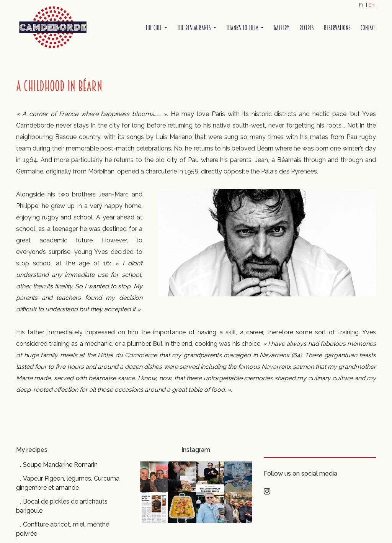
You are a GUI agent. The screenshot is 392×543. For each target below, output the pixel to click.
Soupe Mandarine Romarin (60, 465)
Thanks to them (245, 28)
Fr (362, 5)
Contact (368, 28)
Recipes (307, 28)
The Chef (156, 28)
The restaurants (197, 28)
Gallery (282, 28)
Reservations (337, 28)
